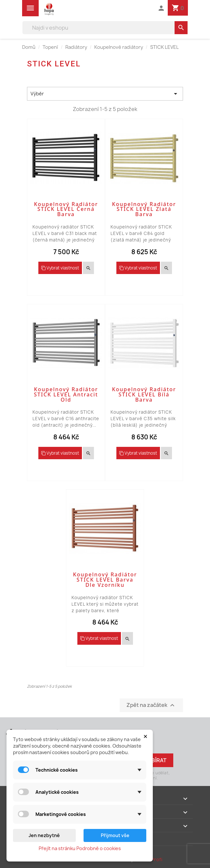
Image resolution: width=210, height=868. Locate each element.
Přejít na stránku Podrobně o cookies (80, 848)
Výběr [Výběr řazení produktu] (105, 94)
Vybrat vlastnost (60, 268)
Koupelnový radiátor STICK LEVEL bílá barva (144, 394)
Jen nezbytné (44, 835)
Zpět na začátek (151, 705)
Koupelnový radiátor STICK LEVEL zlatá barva (144, 209)
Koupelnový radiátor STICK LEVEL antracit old (66, 394)
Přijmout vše (115, 835)
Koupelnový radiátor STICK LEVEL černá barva (66, 209)
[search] (181, 28)
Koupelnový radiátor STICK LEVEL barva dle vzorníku (105, 580)
